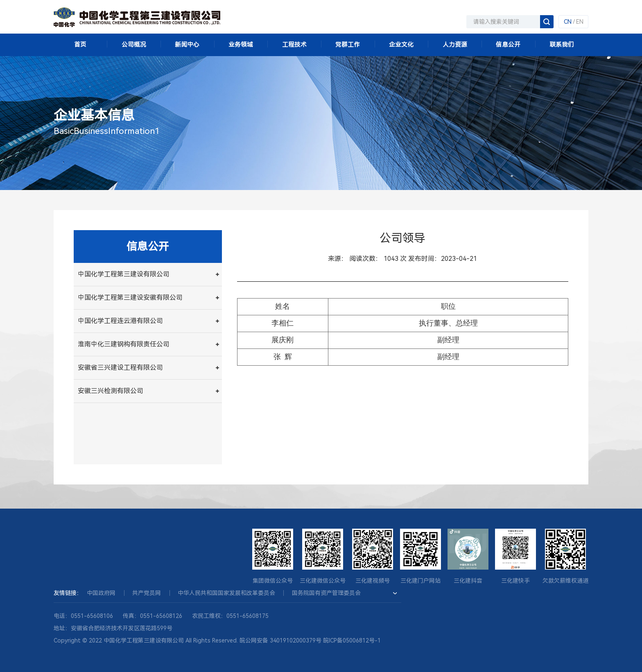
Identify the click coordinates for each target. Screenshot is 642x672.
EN (580, 22)
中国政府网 (101, 593)
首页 (80, 45)
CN (568, 22)
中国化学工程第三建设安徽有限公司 (130, 298)
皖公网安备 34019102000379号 (280, 640)
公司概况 (134, 45)
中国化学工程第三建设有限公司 (124, 274)
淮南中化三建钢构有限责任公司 (124, 344)
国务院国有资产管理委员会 (326, 593)
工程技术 (294, 45)
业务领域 (241, 45)
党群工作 (348, 45)
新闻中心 (187, 45)
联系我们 (562, 45)
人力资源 (455, 45)
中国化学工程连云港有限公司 (120, 321)
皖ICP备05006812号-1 (352, 640)
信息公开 (508, 45)
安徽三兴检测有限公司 (111, 391)
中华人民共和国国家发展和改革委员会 (226, 593)
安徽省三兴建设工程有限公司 (120, 368)
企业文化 (401, 45)
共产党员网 (147, 593)
